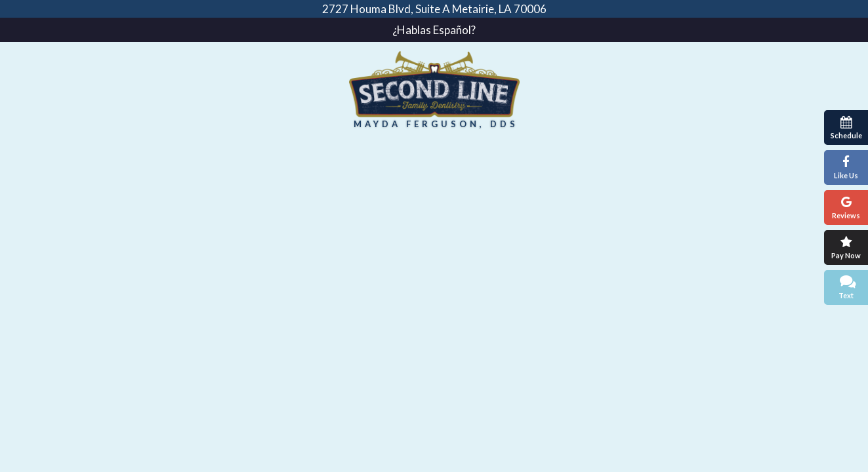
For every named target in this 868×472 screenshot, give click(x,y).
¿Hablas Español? (434, 30)
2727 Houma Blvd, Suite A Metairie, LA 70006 (434, 9)
